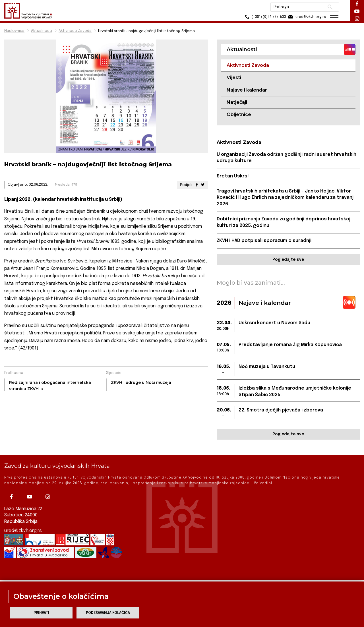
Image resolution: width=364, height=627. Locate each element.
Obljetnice (239, 114)
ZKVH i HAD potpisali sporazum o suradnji (264, 241)
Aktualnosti (42, 31)
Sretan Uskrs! (233, 176)
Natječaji (237, 102)
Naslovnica (14, 31)
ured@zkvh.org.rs (23, 521)
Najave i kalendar (247, 90)
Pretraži (330, 7)
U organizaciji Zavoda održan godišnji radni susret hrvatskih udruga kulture (287, 158)
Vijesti (234, 77)
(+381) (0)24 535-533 (265, 17)
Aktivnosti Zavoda (75, 31)
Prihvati (41, 613)
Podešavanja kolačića (108, 613)
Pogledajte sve (288, 260)
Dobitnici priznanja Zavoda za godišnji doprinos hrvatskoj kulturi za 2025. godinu (284, 222)
